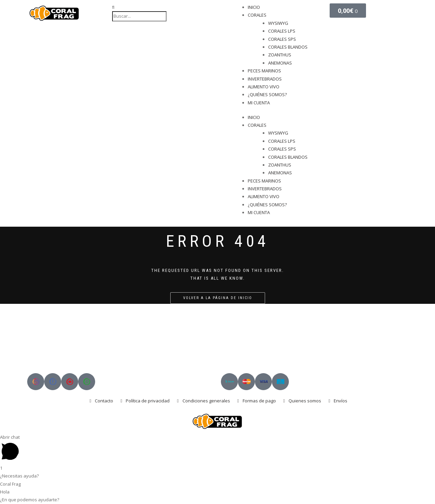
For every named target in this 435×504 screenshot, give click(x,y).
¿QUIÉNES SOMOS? (267, 94)
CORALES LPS (282, 31)
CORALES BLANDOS (288, 47)
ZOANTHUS (280, 55)
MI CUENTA (259, 103)
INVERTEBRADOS (265, 79)
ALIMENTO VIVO (264, 87)
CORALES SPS (282, 39)
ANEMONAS (280, 63)
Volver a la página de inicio (218, 298)
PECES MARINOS (264, 71)
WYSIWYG (278, 23)
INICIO (254, 7)
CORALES (257, 15)
